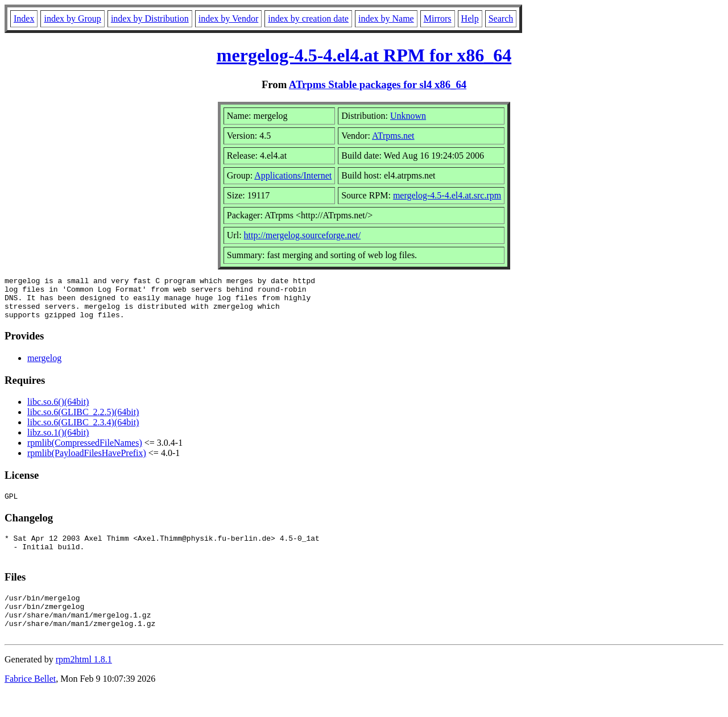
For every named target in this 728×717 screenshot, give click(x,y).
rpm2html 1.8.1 (84, 683)
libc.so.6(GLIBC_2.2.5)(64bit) (83, 420)
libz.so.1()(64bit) (58, 441)
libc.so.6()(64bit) (58, 410)
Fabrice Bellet (30, 703)
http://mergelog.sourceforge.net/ (303, 235)
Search (501, 18)
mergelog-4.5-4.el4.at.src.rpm (447, 195)
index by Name (386, 18)
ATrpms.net (393, 136)
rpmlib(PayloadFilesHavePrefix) (87, 461)
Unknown (408, 116)
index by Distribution (150, 18)
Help (470, 18)
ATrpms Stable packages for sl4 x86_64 (378, 84)
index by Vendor (228, 18)
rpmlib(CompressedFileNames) (85, 451)
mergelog (44, 366)
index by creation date (308, 18)
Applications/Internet (293, 175)
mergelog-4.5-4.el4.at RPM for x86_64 (364, 55)
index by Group (72, 18)
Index (24, 18)
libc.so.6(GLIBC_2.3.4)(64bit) (83, 431)
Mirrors (438, 18)
